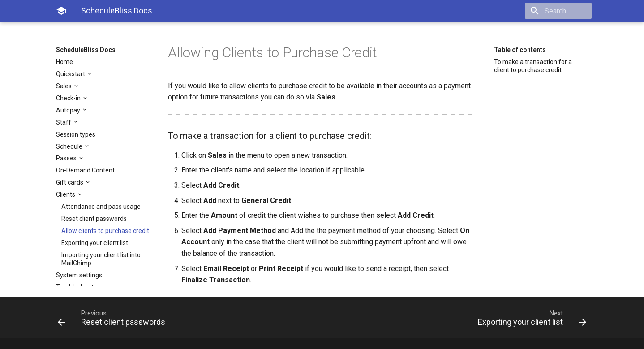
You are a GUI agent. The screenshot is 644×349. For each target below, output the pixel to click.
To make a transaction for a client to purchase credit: (533, 66)
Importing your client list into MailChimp (101, 259)
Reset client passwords (94, 219)
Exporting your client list (95, 243)
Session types (76, 134)
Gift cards (70, 182)
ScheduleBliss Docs (86, 50)
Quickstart (71, 74)
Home (64, 62)
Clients (66, 194)
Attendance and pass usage (101, 207)
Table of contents (520, 50)
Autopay (69, 110)
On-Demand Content (85, 170)
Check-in (69, 98)
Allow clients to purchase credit (105, 231)
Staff (64, 122)
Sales (64, 86)
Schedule (70, 146)
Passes (67, 158)
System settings (79, 275)
